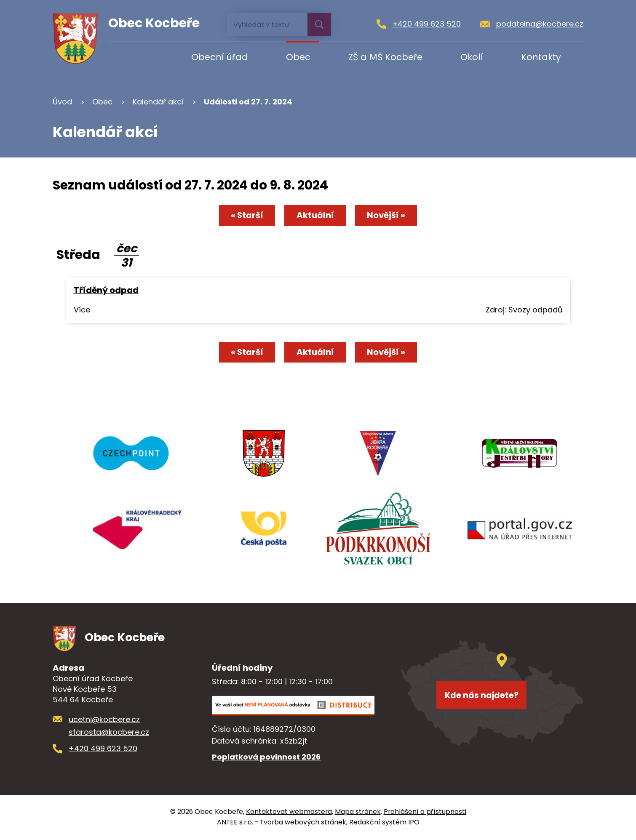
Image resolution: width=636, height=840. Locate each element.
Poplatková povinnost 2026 (266, 758)
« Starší (244, 216)
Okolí (472, 57)
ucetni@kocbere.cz (104, 720)
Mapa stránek (358, 813)
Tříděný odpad (106, 291)
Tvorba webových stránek (303, 823)
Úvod (136, 57)
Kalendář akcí (158, 102)
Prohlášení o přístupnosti (425, 813)
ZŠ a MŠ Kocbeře (385, 57)
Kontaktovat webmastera (289, 813)
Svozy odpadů (536, 311)
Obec (298, 57)
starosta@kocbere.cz (109, 733)
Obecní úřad (220, 57)
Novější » (389, 216)
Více (82, 311)
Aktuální (315, 216)
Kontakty (541, 57)
